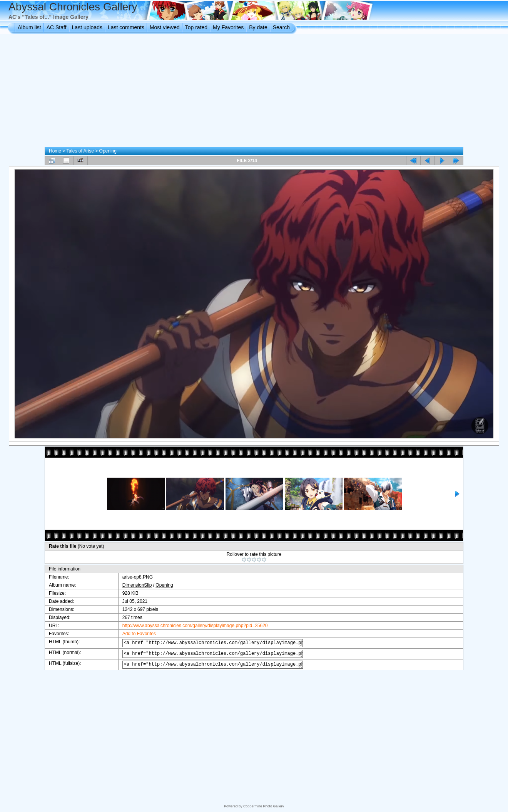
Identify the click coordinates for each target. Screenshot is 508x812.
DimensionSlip (131, 585)
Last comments (126, 27)
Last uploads (87, 27)
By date (258, 27)
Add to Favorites (133, 634)
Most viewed (165, 27)
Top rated (196, 27)
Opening (108, 151)
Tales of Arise (80, 151)
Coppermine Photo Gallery (264, 806)
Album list (29, 27)
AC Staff (57, 27)
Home (55, 151)
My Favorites (228, 27)
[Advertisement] (254, 92)
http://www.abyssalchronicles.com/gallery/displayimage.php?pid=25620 (189, 626)
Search (281, 27)
